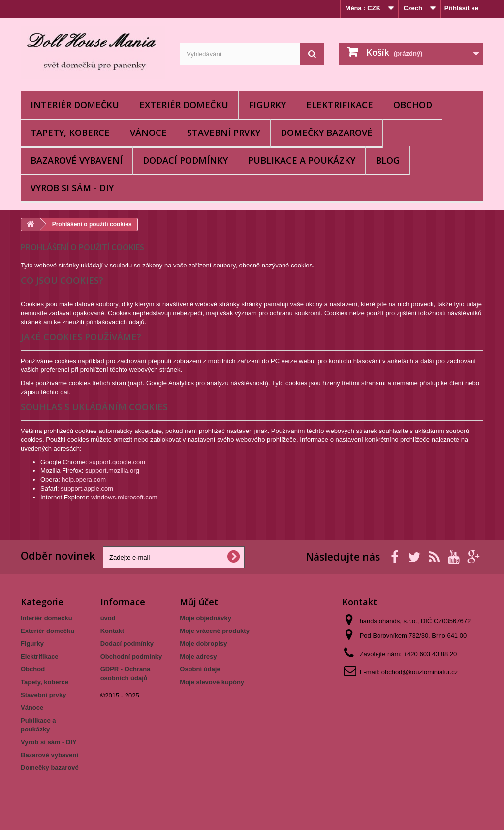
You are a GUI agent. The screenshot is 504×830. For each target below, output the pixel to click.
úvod (108, 618)
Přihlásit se (461, 8)
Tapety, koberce (70, 133)
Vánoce (148, 133)
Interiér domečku (75, 105)
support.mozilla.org (112, 471)
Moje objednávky (205, 618)
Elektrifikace (340, 105)
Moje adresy (198, 656)
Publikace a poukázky (302, 160)
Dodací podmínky (185, 160)
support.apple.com (87, 488)
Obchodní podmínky (131, 656)
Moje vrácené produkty (215, 631)
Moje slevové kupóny (212, 682)
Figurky (267, 105)
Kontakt (112, 631)
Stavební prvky (224, 133)
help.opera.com (84, 480)
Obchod (413, 105)
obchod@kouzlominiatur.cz (420, 672)
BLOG (388, 160)
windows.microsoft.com (124, 497)
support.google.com (117, 462)
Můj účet (199, 602)
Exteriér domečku (184, 105)
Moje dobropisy (203, 644)
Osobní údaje (200, 669)
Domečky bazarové (327, 133)
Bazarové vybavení (77, 160)
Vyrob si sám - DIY (72, 188)
